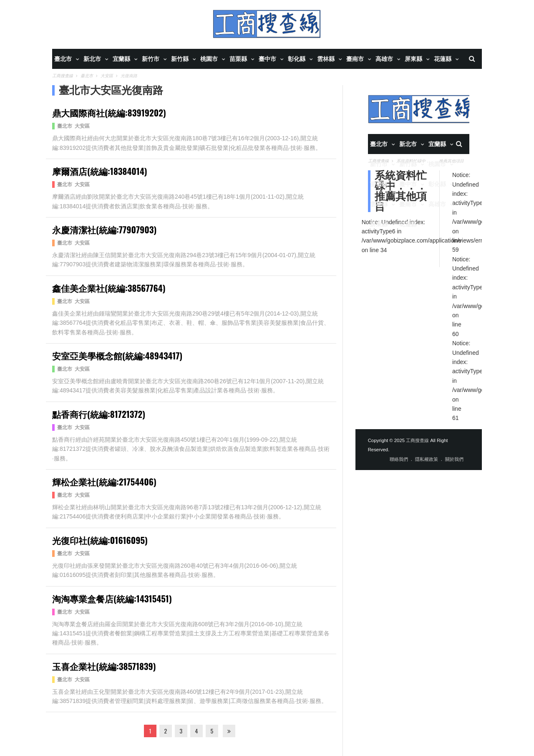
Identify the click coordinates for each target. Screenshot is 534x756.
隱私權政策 (427, 459)
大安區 (82, 126)
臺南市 (355, 59)
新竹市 (151, 59)
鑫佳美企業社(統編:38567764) (109, 288)
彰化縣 (297, 59)
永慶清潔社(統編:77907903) (104, 229)
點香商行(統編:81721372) (99, 414)
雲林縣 (326, 59)
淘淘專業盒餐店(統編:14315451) (112, 598)
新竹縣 (180, 59)
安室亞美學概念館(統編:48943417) (117, 355)
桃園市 (209, 59)
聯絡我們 (399, 459)
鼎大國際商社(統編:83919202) (109, 113)
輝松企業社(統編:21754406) (104, 482)
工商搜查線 (417, 440)
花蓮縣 (443, 59)
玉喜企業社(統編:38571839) (104, 666)
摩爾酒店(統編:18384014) (100, 171)
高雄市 (384, 59)
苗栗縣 (238, 59)
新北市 (92, 59)
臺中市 (267, 59)
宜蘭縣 (121, 59)
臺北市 (63, 59)
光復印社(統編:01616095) (100, 540)
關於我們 (454, 459)
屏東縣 (413, 59)
